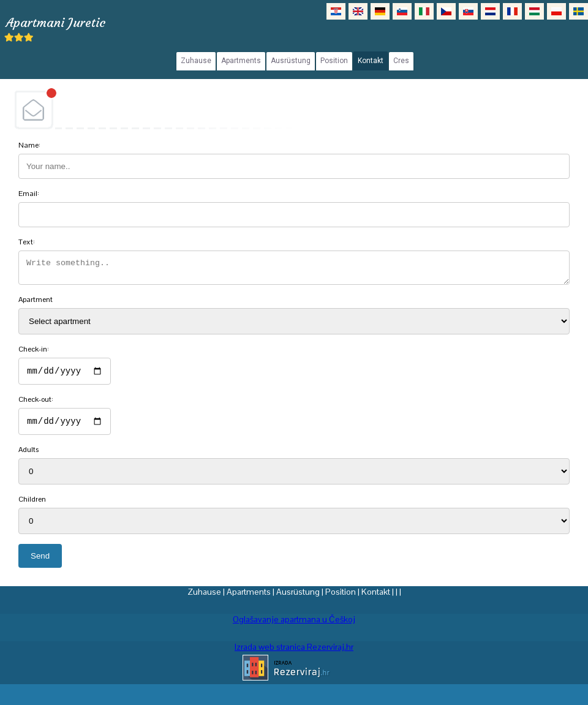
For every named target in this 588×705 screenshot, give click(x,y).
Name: (29, 145)
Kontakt (376, 599)
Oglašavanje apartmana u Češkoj (294, 627)
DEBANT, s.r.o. (294, 110)
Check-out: (36, 405)
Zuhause (204, 599)
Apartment (36, 303)
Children (32, 507)
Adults (28, 457)
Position (341, 599)
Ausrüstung (298, 599)
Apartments (249, 599)
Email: (29, 194)
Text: (27, 242)
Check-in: (34, 353)
